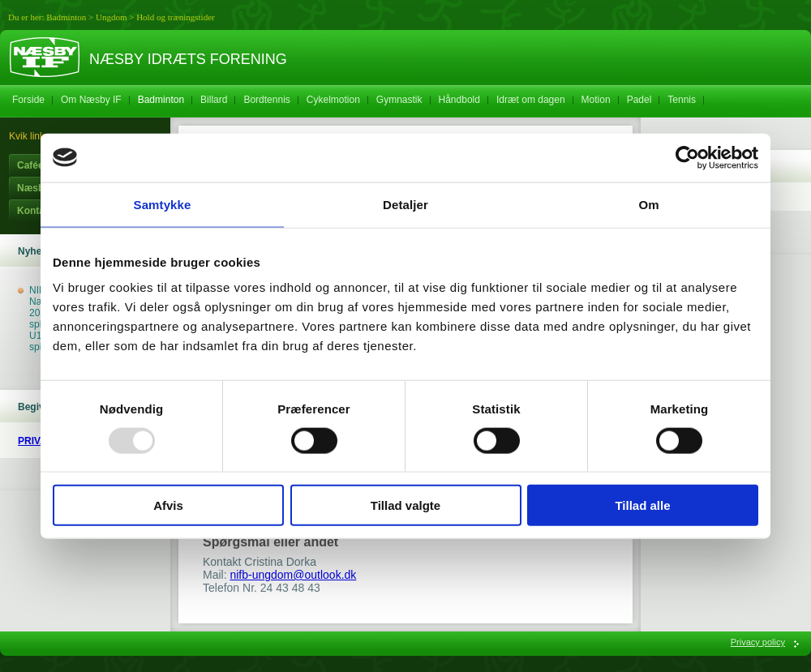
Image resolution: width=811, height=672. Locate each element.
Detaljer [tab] (405, 204)
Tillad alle (642, 505)
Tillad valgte (405, 505)
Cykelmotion (333, 100)
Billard (214, 100)
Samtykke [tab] (163, 204)
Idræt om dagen (531, 100)
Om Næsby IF (91, 100)
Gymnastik (399, 100)
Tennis (682, 100)
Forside (28, 100)
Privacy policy (758, 642)
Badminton (66, 17)
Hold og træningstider (176, 17)
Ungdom (112, 17)
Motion (596, 100)
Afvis (168, 505)
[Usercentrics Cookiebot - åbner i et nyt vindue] (687, 157)
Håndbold (459, 100)
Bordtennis (266, 100)
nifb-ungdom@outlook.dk (293, 575)
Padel (639, 100)
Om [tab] (648, 204)
